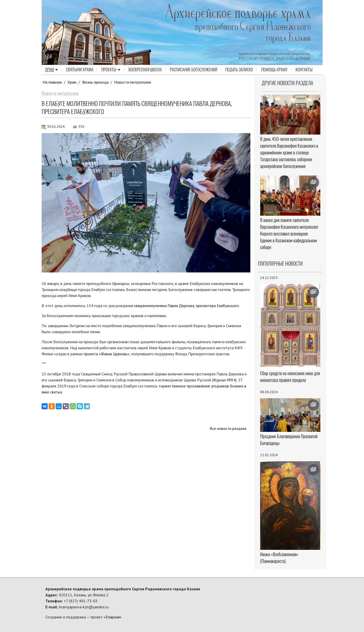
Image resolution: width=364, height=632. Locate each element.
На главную (52, 82)
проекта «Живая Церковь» (107, 354)
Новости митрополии (133, 82)
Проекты (111, 70)
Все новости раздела (228, 428)
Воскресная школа (145, 70)
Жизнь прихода (96, 82)
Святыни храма (80, 70)
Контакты (304, 70)
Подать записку (239, 70)
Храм (52, 70)
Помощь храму (274, 70)
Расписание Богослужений (194, 70)
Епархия (113, 617)
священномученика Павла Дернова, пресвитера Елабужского (187, 306)
